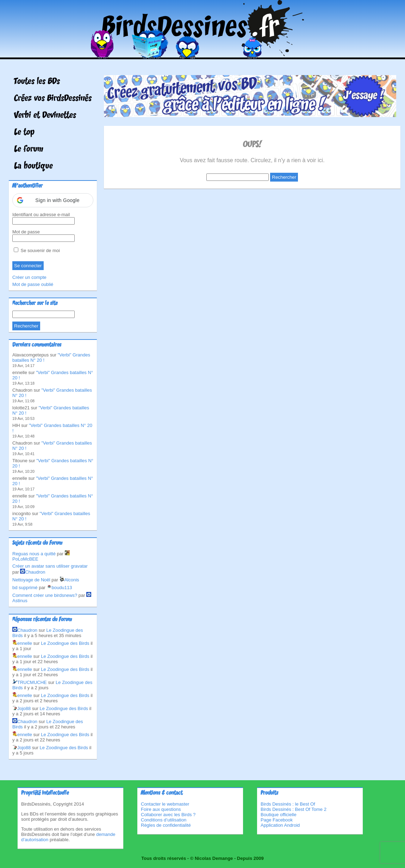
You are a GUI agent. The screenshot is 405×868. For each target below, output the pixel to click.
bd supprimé (25, 588)
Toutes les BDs (37, 82)
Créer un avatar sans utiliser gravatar (50, 566)
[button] (53, 200)
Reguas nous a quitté (34, 554)
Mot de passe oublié (33, 284)
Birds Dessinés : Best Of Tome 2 (294, 809)
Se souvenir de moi (37, 250)
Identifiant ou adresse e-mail (41, 215)
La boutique (33, 166)
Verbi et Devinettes (45, 116)
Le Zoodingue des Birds (65, 643)
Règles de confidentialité (166, 825)
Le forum (29, 149)
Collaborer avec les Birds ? (168, 815)
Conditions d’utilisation (164, 820)
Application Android (280, 825)
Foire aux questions (161, 809)
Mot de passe (26, 232)
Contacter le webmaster (165, 804)
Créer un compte (29, 277)
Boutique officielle (279, 815)
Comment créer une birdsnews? (45, 595)
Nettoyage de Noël (31, 580)
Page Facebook (277, 820)
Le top (24, 133)
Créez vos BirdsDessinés (53, 99)
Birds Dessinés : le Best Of (288, 804)
